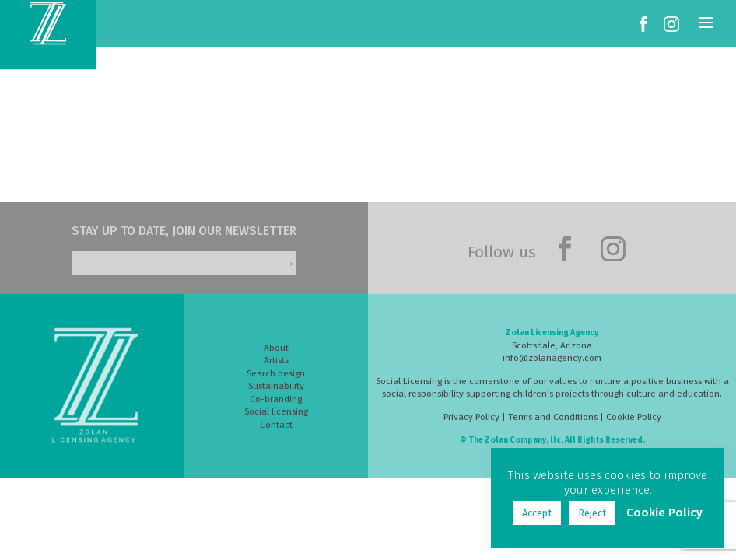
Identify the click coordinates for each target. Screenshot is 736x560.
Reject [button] (592, 513)
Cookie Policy (634, 417)
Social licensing (276, 411)
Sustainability (276, 386)
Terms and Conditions (553, 417)
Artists (276, 360)
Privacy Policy (471, 417)
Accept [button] (537, 513)
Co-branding (276, 399)
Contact (276, 425)
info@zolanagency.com (552, 358)
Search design (276, 373)
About (276, 348)
